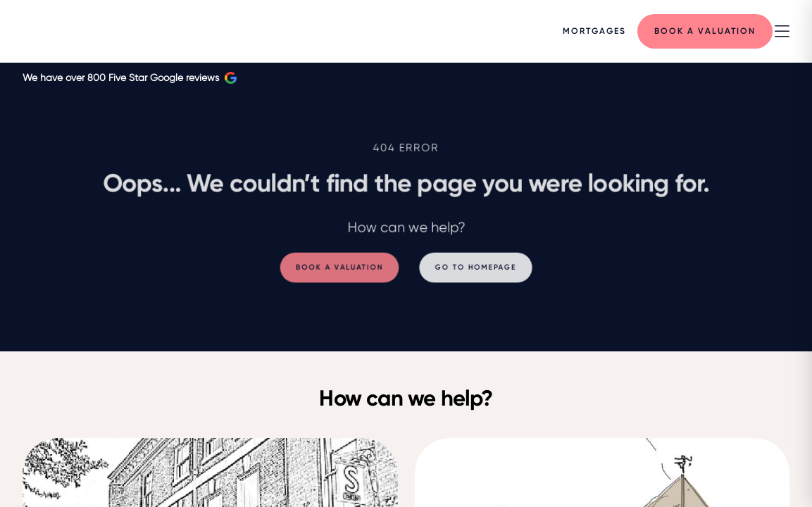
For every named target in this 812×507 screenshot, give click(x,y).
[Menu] (594, 31)
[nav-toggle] (782, 31)
